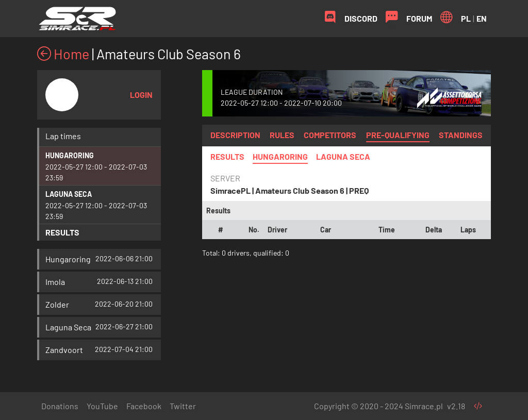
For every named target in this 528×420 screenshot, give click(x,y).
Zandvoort (64, 350)
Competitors (330, 135)
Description (235, 135)
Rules (282, 135)
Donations (60, 406)
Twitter (183, 406)
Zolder (57, 304)
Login (141, 95)
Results (62, 232)
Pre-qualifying (398, 135)
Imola (55, 282)
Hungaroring (70, 155)
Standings (461, 135)
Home (63, 54)
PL (466, 18)
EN (482, 18)
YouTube (102, 406)
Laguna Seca (69, 194)
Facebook (144, 406)
